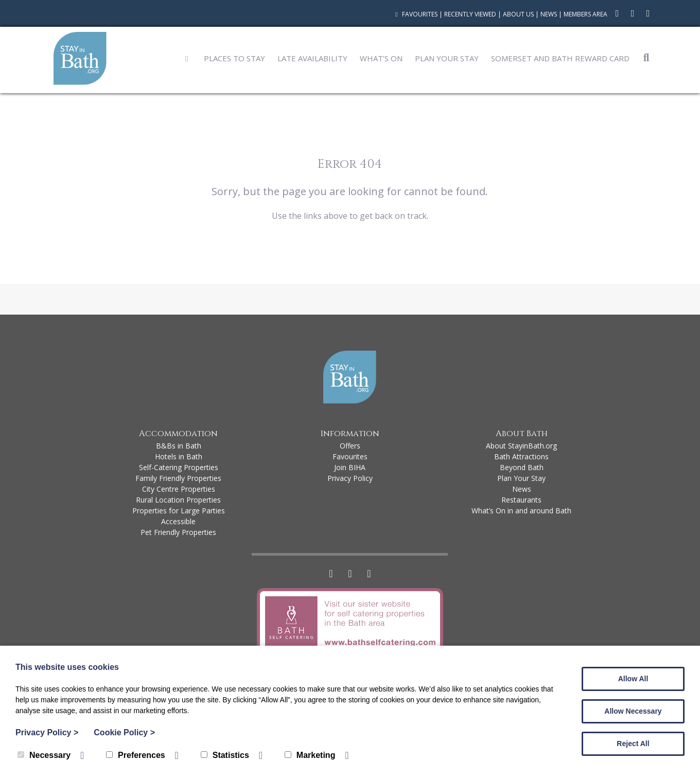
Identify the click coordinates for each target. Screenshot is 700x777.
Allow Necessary (633, 711)
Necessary (44, 755)
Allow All (633, 679)
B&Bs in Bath (179, 446)
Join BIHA (350, 467)
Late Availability (312, 58)
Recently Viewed (470, 14)
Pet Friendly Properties (178, 532)
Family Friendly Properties (178, 478)
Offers (350, 446)
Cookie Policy (124, 732)
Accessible (178, 521)
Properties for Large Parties (179, 511)
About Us (518, 14)
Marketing (310, 755)
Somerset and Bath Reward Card (560, 58)
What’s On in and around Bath (521, 511)
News (549, 14)
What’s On (381, 58)
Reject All (633, 744)
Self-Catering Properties (179, 467)
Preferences (136, 755)
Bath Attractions (521, 456)
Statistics (225, 755)
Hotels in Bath (179, 456)
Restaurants (521, 500)
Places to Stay (234, 58)
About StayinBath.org (521, 446)
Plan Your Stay (447, 58)
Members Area (585, 14)
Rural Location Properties (178, 500)
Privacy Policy (350, 478)
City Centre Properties (179, 489)
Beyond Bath (522, 467)
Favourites (415, 14)
